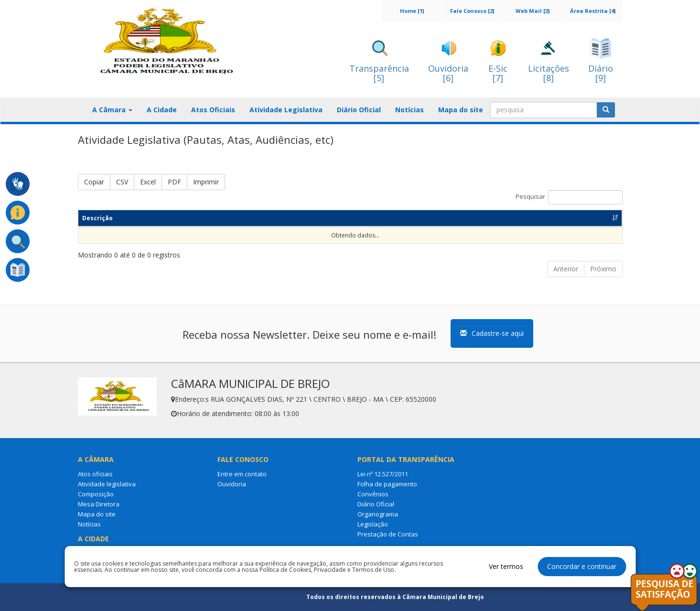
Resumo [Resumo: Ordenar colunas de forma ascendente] (241, 218)
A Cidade (162, 110)
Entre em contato (242, 474)
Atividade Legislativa (286, 110)
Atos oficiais (95, 474)
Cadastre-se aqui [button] (492, 333)
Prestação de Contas (388, 534)
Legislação (373, 524)
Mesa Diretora (99, 504)
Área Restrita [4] (593, 11)
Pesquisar (569, 197)
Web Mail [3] (533, 11)
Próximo (603, 269)
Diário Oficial (359, 110)
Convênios (373, 494)
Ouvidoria (232, 484)
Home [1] (412, 11)
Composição (96, 494)
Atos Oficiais (213, 110)
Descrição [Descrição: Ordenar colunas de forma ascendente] (97, 218)
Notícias (409, 110)
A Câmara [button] (112, 110)
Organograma (378, 514)
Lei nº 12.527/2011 (383, 474)
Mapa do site (461, 110)
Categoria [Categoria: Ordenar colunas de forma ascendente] (372, 218)
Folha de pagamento (387, 484)
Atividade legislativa (107, 484)
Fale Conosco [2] (472, 11)
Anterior (566, 269)
